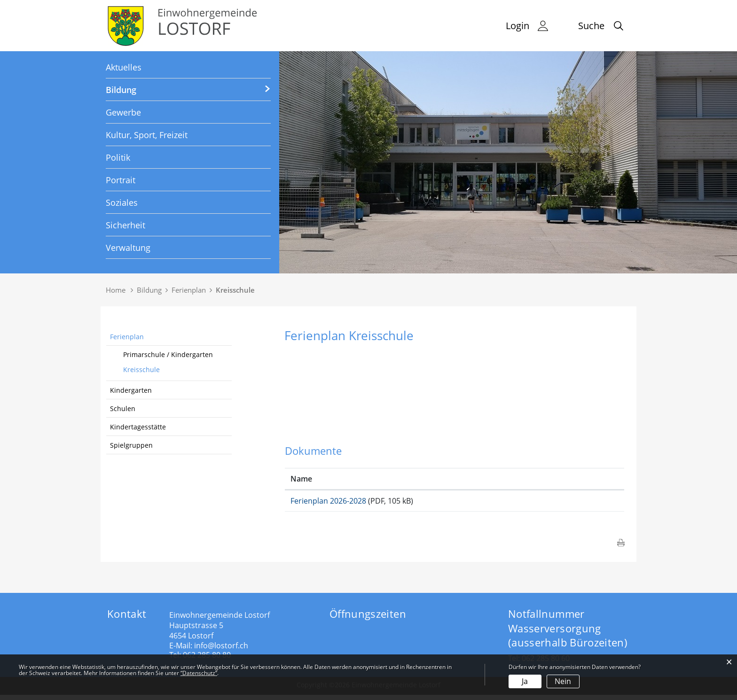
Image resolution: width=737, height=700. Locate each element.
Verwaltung (128, 248)
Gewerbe (123, 112)
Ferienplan (127, 337)
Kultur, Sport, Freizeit (147, 135)
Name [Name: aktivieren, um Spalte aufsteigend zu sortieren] (301, 479)
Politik (118, 157)
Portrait (121, 180)
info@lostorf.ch (221, 651)
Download (577, 503)
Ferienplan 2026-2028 (328, 501)
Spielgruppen (131, 445)
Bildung (121, 90)
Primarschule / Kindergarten (168, 354)
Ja (525, 681)
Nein (563, 681)
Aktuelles (124, 67)
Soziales (122, 202)
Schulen (123, 408)
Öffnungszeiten (368, 619)
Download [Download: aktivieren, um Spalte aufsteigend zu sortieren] (554, 479)
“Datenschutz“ (199, 673)
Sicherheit (125, 225)
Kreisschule (141, 369)
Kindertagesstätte (138, 427)
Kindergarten (131, 390)
